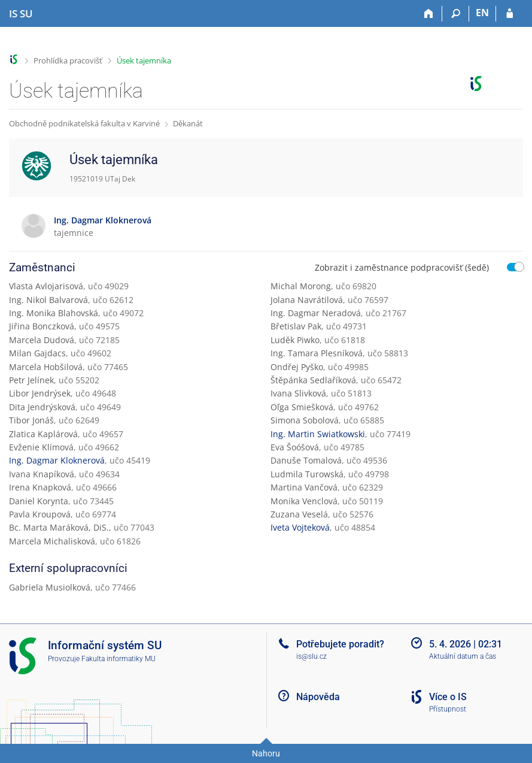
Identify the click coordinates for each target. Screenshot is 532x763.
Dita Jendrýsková (42, 407)
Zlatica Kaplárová (43, 434)
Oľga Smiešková (302, 407)
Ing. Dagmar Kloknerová (57, 460)
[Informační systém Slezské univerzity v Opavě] (21, 14)
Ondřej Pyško (297, 367)
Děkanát (188, 123)
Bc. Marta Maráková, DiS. (59, 527)
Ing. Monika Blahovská (54, 313)
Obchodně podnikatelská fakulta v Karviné (84, 123)
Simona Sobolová (305, 420)
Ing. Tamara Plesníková (317, 353)
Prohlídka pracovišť (68, 60)
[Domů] (429, 14)
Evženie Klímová (41, 447)
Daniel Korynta (39, 501)
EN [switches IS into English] (482, 13)
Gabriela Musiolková (50, 587)
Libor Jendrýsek (40, 393)
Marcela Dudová (42, 340)
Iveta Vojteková (300, 527)
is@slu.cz (311, 656)
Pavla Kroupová (40, 514)
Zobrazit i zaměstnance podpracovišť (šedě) (402, 267)
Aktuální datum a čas (463, 656)
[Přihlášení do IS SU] (510, 14)
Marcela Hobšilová (46, 367)
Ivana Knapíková (42, 474)
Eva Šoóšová (295, 447)
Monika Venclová (304, 501)
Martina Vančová (304, 487)
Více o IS (448, 697)
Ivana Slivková (298, 393)
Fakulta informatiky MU (118, 659)
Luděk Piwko (295, 340)
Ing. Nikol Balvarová (48, 300)
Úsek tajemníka (144, 60)
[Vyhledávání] (456, 14)
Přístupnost (448, 709)
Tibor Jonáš (31, 420)
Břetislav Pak (296, 326)
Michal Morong (301, 286)
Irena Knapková (40, 487)
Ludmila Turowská (307, 474)
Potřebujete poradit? (340, 644)
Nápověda (318, 697)
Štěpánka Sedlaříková (313, 380)
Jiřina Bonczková (42, 326)
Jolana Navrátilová (307, 300)
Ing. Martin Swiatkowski (318, 434)
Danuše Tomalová (306, 460)
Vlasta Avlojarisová (46, 286)
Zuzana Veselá (299, 514)
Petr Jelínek (31, 380)
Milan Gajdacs (37, 353)
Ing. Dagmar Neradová (316, 313)
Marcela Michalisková (52, 541)
